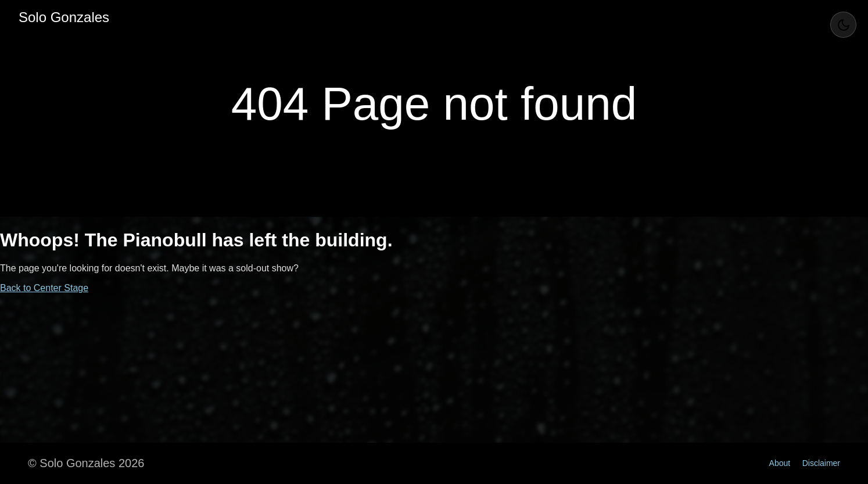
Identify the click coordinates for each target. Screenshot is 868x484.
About (780, 463)
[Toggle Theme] (843, 25)
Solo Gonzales (64, 17)
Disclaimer (821, 463)
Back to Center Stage (44, 288)
